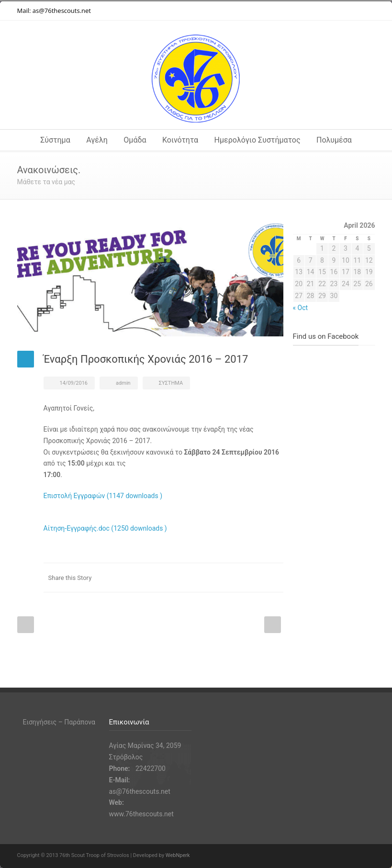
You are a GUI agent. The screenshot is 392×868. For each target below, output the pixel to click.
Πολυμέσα (334, 140)
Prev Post (26, 625)
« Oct (301, 308)
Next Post (273, 625)
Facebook (308, 11)
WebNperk (178, 855)
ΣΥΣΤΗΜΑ (171, 383)
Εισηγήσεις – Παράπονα (59, 722)
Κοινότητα (180, 140)
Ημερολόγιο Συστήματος (258, 140)
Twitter (289, 11)
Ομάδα (135, 140)
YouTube (347, 11)
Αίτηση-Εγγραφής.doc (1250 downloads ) (105, 528)
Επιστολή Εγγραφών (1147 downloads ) (103, 496)
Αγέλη (97, 140)
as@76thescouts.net (62, 11)
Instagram (327, 11)
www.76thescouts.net (141, 814)
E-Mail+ (274, 578)
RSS (366, 11)
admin (123, 383)
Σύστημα (55, 140)
